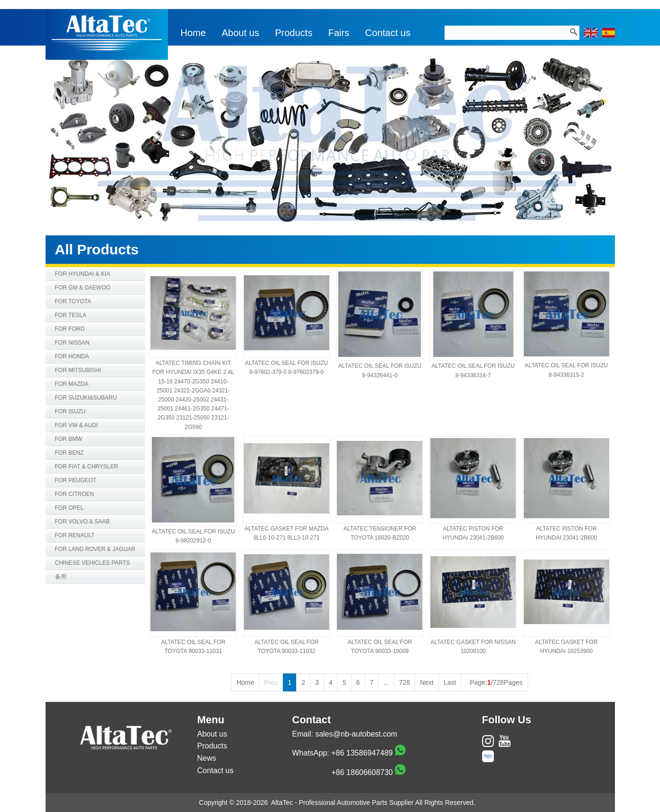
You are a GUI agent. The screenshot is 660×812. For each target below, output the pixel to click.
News (207, 758)
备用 (61, 577)
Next (427, 682)
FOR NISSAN (72, 343)
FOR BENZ (70, 453)
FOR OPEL (70, 508)
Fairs (339, 33)
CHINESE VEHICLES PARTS (93, 563)
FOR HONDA (72, 356)
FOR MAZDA (72, 384)
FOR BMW (69, 439)
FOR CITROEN (75, 494)
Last (450, 682)
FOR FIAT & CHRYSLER (87, 467)
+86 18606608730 (362, 772)
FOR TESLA (71, 315)
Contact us (388, 33)
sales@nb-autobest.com (356, 734)
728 (404, 682)
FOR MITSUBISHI (78, 370)
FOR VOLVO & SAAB (83, 522)
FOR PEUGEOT (76, 480)
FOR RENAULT (75, 535)
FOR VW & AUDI (77, 425)
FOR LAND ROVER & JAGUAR (95, 549)
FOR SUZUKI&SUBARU (86, 398)
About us (240, 33)
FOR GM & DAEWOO (83, 288)
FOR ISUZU (70, 411)
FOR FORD (70, 329)
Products (294, 33)
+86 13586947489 (362, 753)
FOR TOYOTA (73, 301)
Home (193, 33)
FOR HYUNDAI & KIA (83, 274)
